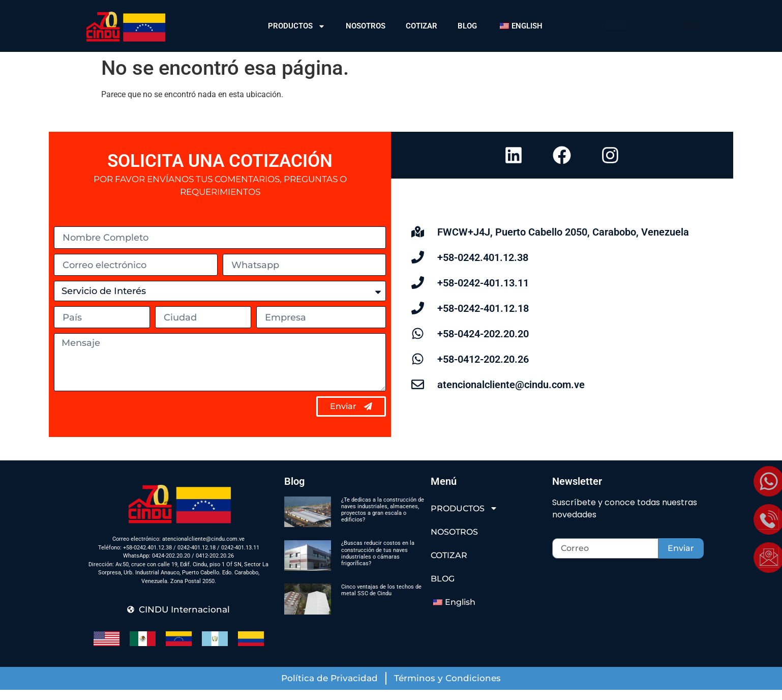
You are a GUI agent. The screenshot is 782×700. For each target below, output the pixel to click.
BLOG (467, 26)
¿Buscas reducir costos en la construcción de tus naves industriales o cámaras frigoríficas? (378, 564)
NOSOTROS (366, 26)
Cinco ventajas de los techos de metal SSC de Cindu (381, 600)
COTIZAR (422, 26)
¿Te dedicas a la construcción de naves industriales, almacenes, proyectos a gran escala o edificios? (383, 520)
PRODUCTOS (297, 26)
